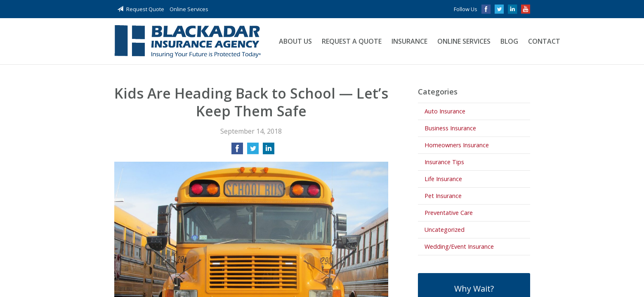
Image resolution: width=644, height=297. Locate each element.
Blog (509, 41)
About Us (295, 41)
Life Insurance (443, 179)
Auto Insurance (445, 111)
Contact (544, 41)
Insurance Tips (444, 162)
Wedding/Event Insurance (459, 246)
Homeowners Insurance (457, 145)
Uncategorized (445, 230)
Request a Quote (352, 41)
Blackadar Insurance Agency (188, 41)
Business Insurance (450, 128)
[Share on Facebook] (237, 151)
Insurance (409, 41)
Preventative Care (449, 213)
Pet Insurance (443, 196)
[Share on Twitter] (253, 151)
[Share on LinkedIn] (269, 151)
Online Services (189, 9)
